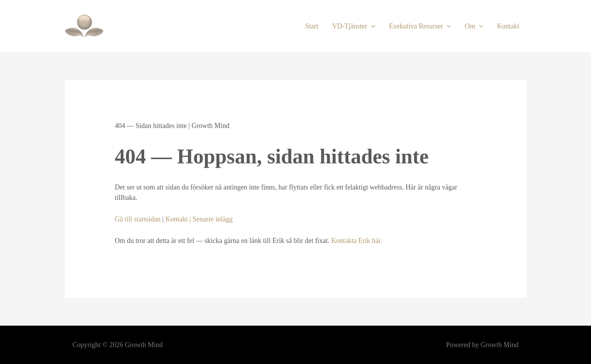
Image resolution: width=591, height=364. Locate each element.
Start (312, 26)
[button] (371, 26)
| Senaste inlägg (210, 219)
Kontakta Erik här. (356, 241)
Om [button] (474, 26)
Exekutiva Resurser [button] (420, 26)
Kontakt (508, 26)
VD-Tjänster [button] (354, 26)
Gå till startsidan (138, 219)
